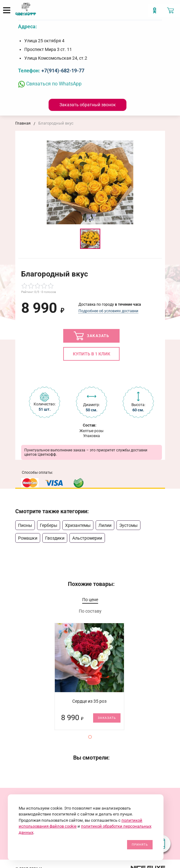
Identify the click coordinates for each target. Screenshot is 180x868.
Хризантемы (78, 525)
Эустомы (128, 525)
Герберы (49, 525)
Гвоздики (55, 538)
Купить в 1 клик (92, 354)
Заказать (92, 336)
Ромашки (28, 538)
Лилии (105, 525)
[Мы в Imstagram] (156, 13)
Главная (23, 123)
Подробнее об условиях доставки (108, 311)
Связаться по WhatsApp (50, 84)
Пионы (25, 525)
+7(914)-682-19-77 (63, 71)
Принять (140, 845)
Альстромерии (87, 538)
